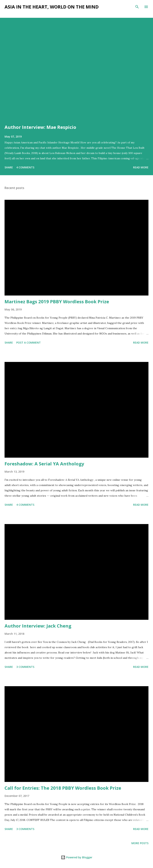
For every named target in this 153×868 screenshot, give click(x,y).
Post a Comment (29, 343)
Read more (141, 167)
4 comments (25, 167)
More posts (140, 843)
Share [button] (9, 167)
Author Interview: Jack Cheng (38, 626)
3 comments (25, 667)
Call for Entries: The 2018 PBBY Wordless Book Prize (63, 788)
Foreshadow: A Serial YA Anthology (44, 464)
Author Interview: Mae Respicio (40, 127)
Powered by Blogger (77, 857)
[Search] (137, 7)
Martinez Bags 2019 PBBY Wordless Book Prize (57, 301)
